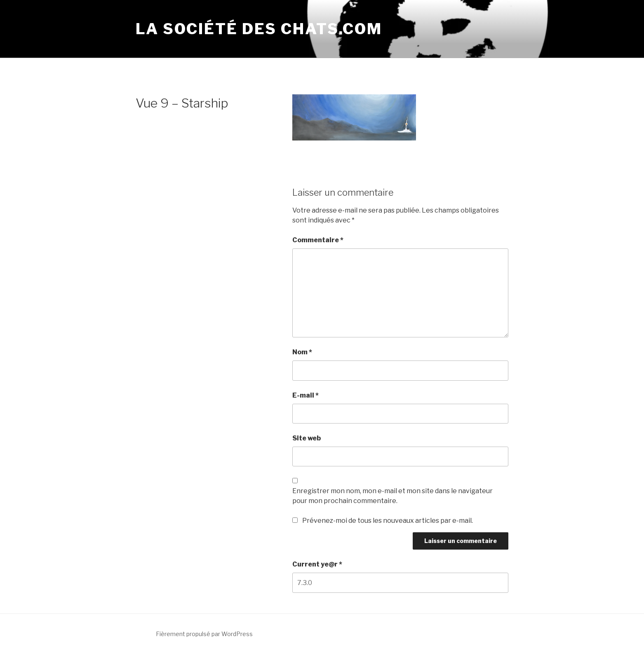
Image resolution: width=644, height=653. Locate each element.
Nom (302, 352)
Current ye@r (317, 564)
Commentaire (318, 240)
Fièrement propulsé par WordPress (204, 634)
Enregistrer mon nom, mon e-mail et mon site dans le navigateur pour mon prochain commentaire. (393, 496)
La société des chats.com (259, 29)
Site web (307, 438)
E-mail (306, 395)
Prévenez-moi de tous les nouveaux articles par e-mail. (388, 521)
